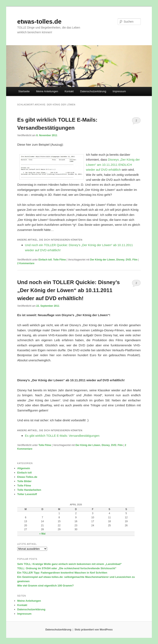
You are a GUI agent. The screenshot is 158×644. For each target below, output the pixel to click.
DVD (128, 260)
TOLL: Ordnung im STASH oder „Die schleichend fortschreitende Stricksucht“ (67, 568)
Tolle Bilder (24, 481)
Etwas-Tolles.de (27, 477)
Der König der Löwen (103, 260)
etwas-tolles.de (39, 21)
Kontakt (69, 91)
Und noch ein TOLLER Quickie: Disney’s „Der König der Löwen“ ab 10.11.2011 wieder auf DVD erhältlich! (69, 290)
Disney (120, 260)
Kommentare (26, 263)
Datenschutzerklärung (93, 91)
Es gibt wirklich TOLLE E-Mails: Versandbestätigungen (62, 436)
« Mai (42, 534)
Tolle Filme (59, 260)
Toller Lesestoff (27, 494)
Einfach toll (45, 260)
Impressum (119, 91)
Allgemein (24, 468)
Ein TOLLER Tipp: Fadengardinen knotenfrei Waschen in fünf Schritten (62, 573)
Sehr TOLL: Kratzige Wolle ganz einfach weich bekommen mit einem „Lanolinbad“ (70, 564)
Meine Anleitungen (47, 91)
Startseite (24, 91)
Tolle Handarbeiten (29, 490)
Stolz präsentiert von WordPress (94, 630)
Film (135, 260)
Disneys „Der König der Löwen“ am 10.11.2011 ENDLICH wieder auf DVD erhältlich (113, 165)
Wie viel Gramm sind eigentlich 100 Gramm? (45, 586)
